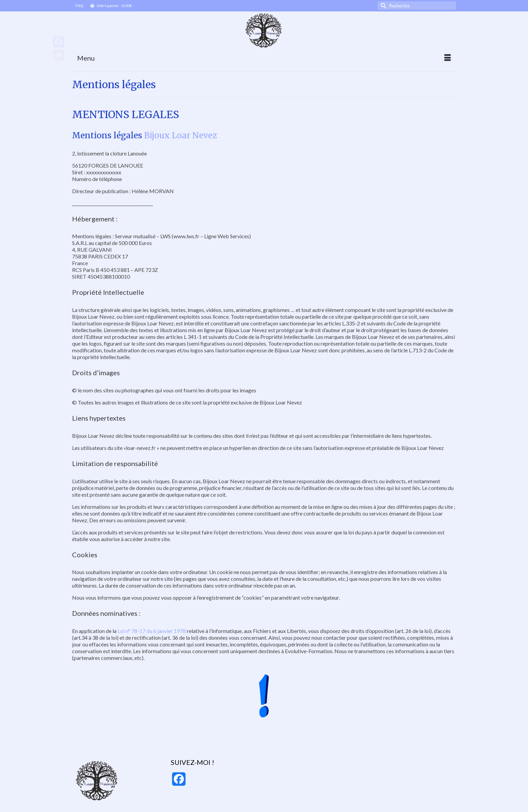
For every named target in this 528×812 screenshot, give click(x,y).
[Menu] (264, 58)
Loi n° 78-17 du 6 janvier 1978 (151, 631)
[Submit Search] (383, 6)
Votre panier (111, 6)
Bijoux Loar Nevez (180, 135)
